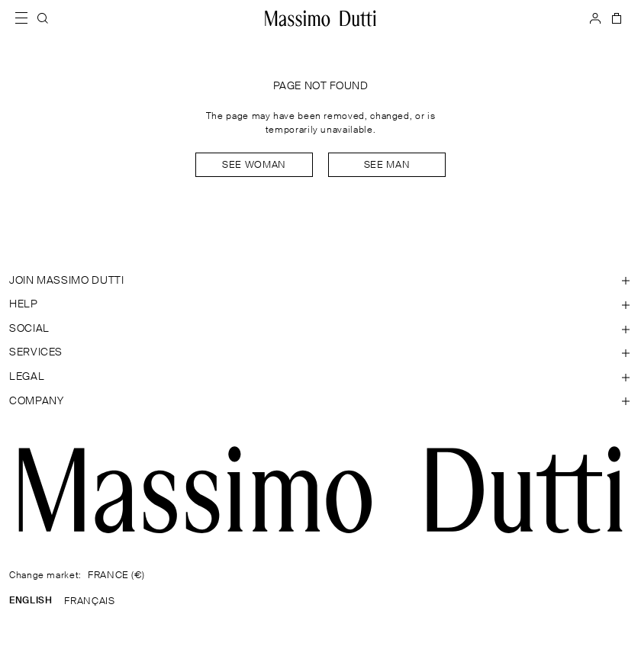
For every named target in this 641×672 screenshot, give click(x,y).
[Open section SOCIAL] (320, 330)
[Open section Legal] (320, 378)
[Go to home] (320, 18)
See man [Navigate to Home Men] (387, 165)
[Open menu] (26, 18)
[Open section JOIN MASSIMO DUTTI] (320, 281)
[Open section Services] (320, 353)
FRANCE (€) (116, 576)
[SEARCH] (43, 18)
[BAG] (615, 18)
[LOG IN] (595, 18)
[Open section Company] (320, 402)
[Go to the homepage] (320, 490)
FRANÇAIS (89, 601)
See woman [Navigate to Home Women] (254, 165)
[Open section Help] (320, 305)
